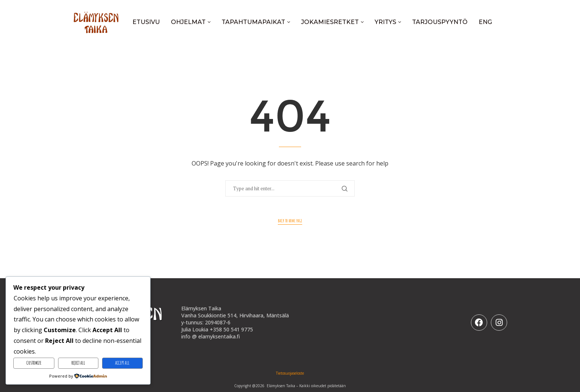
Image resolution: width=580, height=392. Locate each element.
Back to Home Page (290, 221)
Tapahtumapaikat (253, 22)
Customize (34, 363)
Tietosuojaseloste (290, 373)
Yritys (385, 22)
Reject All (78, 363)
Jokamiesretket (330, 22)
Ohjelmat (188, 22)
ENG (485, 22)
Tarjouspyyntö (440, 22)
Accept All (122, 363)
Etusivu (146, 22)
